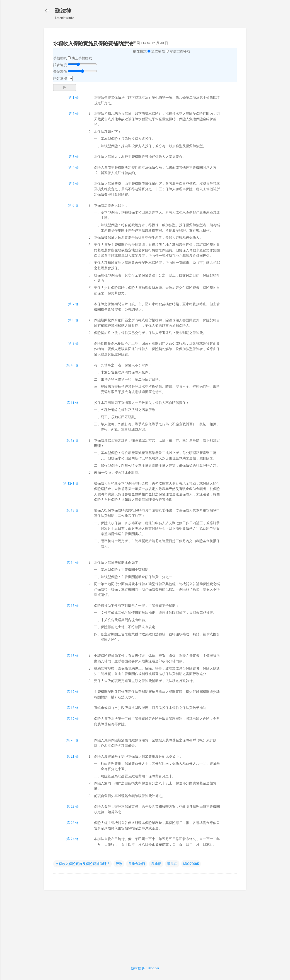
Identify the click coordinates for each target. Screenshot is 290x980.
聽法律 (63, 11)
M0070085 (191, 864)
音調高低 (60, 72)
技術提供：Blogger (145, 968)
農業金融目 (137, 864)
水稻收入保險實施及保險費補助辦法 (82, 864)
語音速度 (60, 65)
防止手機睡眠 (82, 58)
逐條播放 (158, 51)
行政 (119, 864)
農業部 (156, 864)
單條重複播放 (180, 51)
